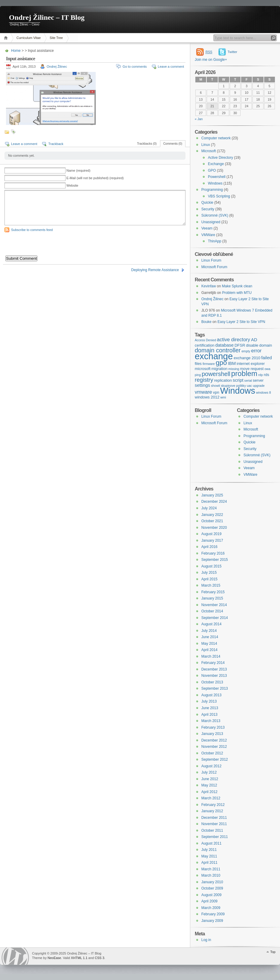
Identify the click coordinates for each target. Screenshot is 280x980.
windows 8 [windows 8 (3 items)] (264, 392)
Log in (206, 940)
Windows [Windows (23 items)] (238, 391)
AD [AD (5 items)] (254, 340)
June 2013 (210, 708)
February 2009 (213, 914)
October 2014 (212, 611)
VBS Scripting (219, 196)
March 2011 (211, 869)
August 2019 (211, 534)
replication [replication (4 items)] (223, 380)
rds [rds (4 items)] (267, 375)
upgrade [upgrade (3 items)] (259, 386)
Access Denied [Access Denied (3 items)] (205, 340)
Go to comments (135, 67)
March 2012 (211, 798)
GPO (212, 170)
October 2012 (212, 753)
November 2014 (214, 605)
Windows (215, 183)
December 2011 (214, 818)
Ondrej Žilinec (57, 67)
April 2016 (209, 547)
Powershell (217, 177)
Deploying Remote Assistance (155, 270)
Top (273, 952)
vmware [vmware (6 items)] (203, 392)
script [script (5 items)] (238, 380)
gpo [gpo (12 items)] (221, 363)
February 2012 (213, 805)
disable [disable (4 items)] (252, 345)
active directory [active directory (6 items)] (233, 339)
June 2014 (210, 637)
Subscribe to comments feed (32, 230)
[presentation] (50, 244)
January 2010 (212, 882)
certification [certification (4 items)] (205, 345)
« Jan (199, 119)
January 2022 (212, 515)
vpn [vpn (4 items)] (216, 392)
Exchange (216, 164)
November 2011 (214, 824)
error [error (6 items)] (256, 351)
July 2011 (209, 850)
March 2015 (211, 585)
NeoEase (54, 958)
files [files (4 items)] (198, 364)
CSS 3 (100, 958)
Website (72, 185)
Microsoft (209, 151)
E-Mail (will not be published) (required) (95, 178)
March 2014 (211, 656)
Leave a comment (171, 67)
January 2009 (212, 921)
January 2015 (212, 598)
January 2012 (212, 811)
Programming (212, 190)
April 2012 (209, 792)
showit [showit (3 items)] (215, 386)
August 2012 (211, 766)
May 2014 (209, 644)
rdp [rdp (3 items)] (260, 375)
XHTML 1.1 (79, 958)
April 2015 (209, 579)
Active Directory (220, 158)
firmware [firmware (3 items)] (209, 364)
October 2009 (212, 888)
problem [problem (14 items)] (244, 373)
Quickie (207, 203)
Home (7, 38)
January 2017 (212, 540)
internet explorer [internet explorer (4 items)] (251, 364)
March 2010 (211, 875)
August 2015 (211, 566)
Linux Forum (211, 260)
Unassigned (211, 222)
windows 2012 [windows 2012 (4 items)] (207, 397)
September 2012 (215, 759)
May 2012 (209, 785)
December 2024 (214, 502)
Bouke (206, 322)
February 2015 (213, 592)
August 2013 (211, 695)
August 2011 (211, 843)
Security (208, 209)
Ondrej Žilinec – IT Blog (47, 17)
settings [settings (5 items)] (202, 385)
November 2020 (214, 528)
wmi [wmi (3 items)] (223, 397)
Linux (206, 145)
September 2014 (215, 618)
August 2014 (211, 624)
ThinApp (215, 241)
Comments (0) (173, 144)
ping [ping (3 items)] (198, 375)
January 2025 (212, 495)
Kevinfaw (209, 286)
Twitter (232, 52)
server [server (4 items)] (258, 380)
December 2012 (214, 740)
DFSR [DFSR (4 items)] (240, 345)
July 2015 (209, 573)
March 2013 (211, 721)
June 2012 (210, 779)
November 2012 (214, 747)
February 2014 (213, 663)
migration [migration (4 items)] (219, 369)
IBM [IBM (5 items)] (232, 363)
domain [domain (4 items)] (266, 345)
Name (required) (78, 170)
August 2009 (211, 895)
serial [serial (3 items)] (248, 380)
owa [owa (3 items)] (267, 369)
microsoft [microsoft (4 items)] (203, 369)
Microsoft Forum (214, 267)
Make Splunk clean (237, 286)
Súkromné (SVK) (215, 215)
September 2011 (215, 837)
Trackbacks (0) (147, 144)
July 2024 (209, 508)
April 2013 (209, 715)
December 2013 (214, 669)
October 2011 (212, 830)
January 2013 (212, 734)
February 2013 (213, 727)
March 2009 (211, 908)
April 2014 (209, 650)
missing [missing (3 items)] (234, 369)
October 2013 (212, 682)
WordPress (15, 956)
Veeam (207, 228)
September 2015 (215, 560)
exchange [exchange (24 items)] (214, 356)
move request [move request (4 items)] (252, 369)
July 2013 (209, 701)
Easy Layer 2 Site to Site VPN (241, 322)
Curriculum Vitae (29, 38)
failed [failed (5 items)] (267, 358)
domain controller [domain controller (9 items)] (218, 350)
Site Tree (56, 38)
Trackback (56, 144)
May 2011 (209, 856)
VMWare (208, 235)
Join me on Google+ (211, 60)
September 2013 (215, 688)
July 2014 (209, 631)
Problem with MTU (237, 293)
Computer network (216, 138)
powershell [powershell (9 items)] (216, 374)
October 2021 (212, 521)
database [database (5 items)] (225, 345)
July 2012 (209, 772)
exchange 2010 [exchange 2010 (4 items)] (247, 358)
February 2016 (213, 553)
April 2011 (209, 863)
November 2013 (214, 676)
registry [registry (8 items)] (204, 380)
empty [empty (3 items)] (246, 351)
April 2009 (209, 901)
